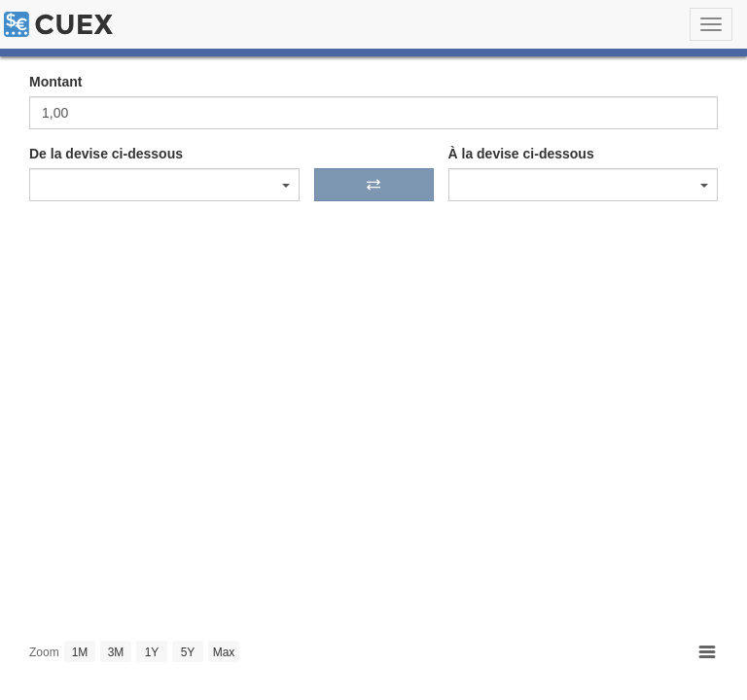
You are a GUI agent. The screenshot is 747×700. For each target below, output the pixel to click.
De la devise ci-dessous (106, 154)
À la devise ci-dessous (521, 154)
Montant (55, 82)
